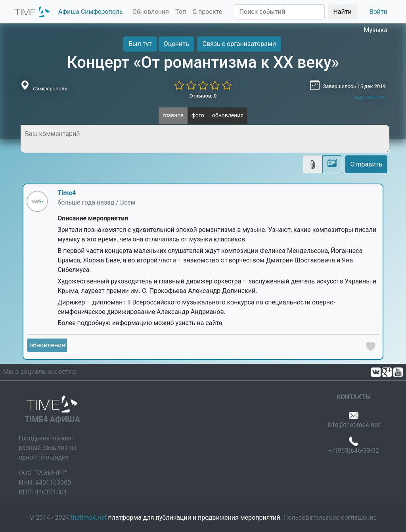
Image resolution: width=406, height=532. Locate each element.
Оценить (176, 44)
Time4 (67, 193)
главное (173, 115)
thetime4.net (89, 518)
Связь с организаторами (239, 44)
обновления (228, 115)
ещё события (370, 97)
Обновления (151, 12)
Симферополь (50, 89)
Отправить (366, 164)
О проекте (207, 12)
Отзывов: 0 (203, 96)
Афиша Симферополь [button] (91, 12)
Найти (342, 12)
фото (198, 115)
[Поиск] (279, 12)
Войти (378, 12)
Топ (181, 12)
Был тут (140, 44)
